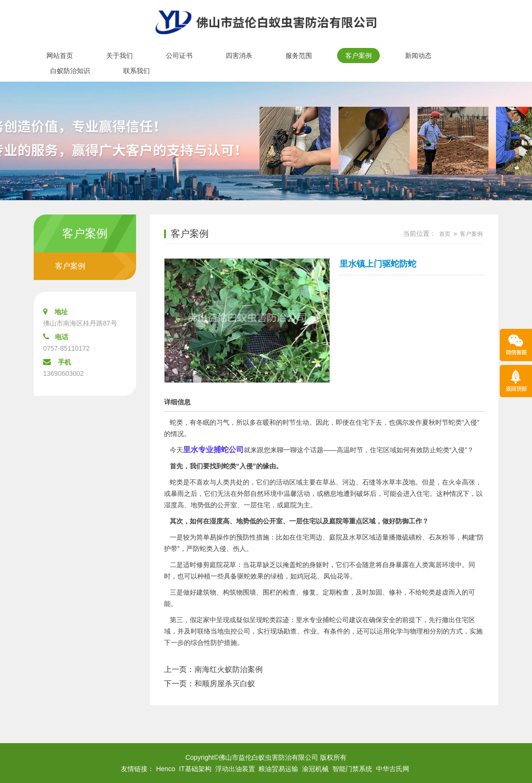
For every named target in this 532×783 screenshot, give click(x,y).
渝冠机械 (315, 769)
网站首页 (60, 56)
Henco (165, 769)
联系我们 (137, 71)
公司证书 (179, 56)
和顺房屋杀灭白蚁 (225, 684)
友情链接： (138, 769)
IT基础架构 (195, 769)
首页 (445, 234)
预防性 (246, 537)
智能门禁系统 (352, 769)
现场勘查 (284, 631)
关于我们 (119, 56)
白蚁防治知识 (70, 71)
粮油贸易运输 (278, 769)
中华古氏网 (393, 769)
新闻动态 (418, 56)
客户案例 (358, 56)
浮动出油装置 (235, 769)
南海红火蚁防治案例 (229, 669)
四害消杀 (239, 56)
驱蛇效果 (250, 576)
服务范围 (299, 56)
